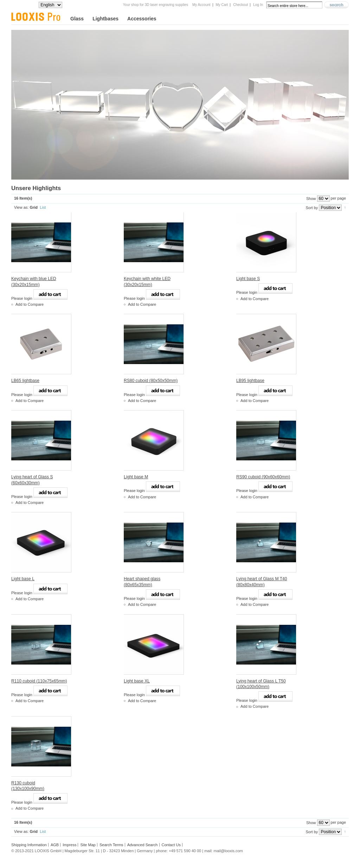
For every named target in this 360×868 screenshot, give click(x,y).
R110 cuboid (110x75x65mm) (39, 681)
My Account (201, 5)
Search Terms (111, 845)
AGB (55, 845)
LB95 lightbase (250, 381)
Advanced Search (143, 845)
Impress (69, 845)
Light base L (23, 579)
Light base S (248, 279)
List (43, 207)
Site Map (88, 845)
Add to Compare (30, 304)
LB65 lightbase (25, 381)
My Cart (222, 5)
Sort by (312, 208)
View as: (21, 207)
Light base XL (137, 681)
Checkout (240, 5)
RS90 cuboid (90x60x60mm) (263, 477)
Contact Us (171, 845)
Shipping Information (29, 845)
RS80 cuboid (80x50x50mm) (151, 381)
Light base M (136, 477)
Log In (258, 5)
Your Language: (25, 5)
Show (311, 199)
